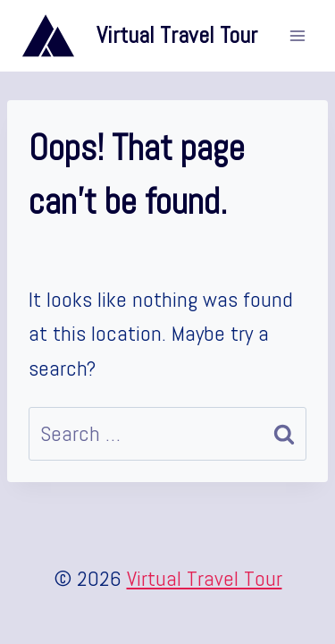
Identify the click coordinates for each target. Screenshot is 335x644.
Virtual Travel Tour (205, 578)
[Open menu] (297, 35)
